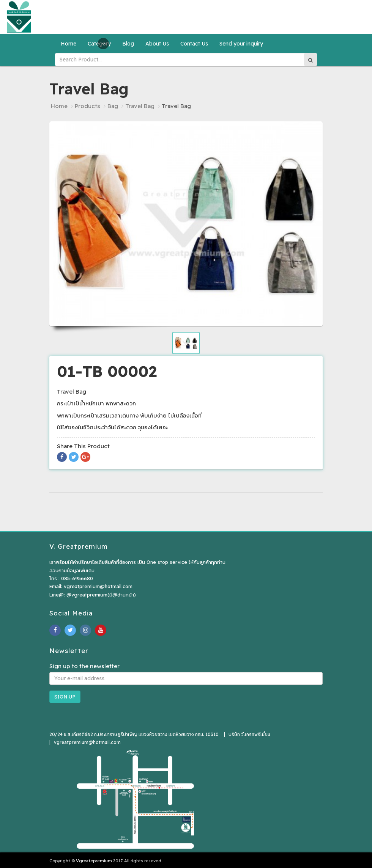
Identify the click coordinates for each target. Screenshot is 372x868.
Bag (113, 106)
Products (87, 106)
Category (99, 44)
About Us (157, 44)
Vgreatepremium (94, 861)
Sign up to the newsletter (84, 666)
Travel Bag (140, 106)
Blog (128, 44)
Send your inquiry (241, 44)
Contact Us (194, 44)
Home (69, 44)
